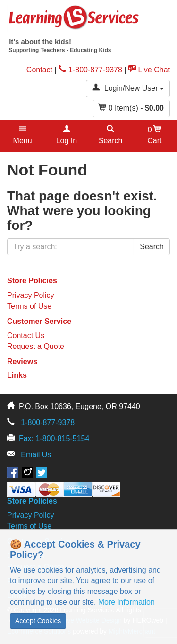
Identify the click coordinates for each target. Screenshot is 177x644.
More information (126, 602)
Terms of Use (29, 306)
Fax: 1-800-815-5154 (54, 439)
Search (152, 247)
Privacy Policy (31, 295)
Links (17, 375)
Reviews (22, 361)
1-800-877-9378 (90, 70)
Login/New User (128, 88)
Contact (39, 70)
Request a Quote (36, 346)
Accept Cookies (38, 621)
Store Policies (32, 281)
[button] (22, 136)
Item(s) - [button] (131, 108)
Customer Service (39, 321)
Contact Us (26, 335)
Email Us (36, 455)
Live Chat (149, 70)
